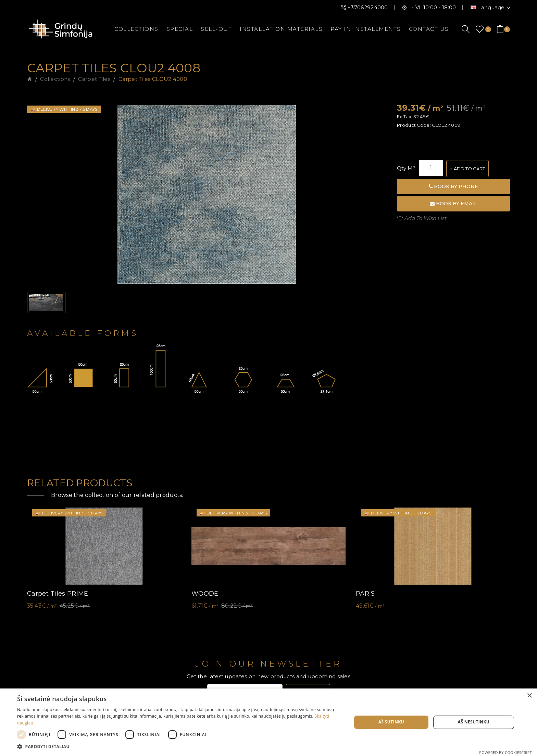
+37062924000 (368, 7)
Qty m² (406, 168)
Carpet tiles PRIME (58, 594)
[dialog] (268, 722)
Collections (55, 79)
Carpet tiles (94, 79)
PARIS (365, 594)
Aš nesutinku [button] (474, 722)
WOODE (205, 594)
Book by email (453, 204)
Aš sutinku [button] (391, 722)
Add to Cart (469, 169)
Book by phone (453, 186)
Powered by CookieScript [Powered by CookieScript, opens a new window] (505, 752)
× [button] (529, 696)
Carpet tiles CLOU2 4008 (153, 79)
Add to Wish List (426, 218)
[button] (179, 747)
